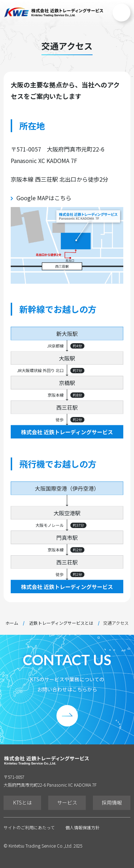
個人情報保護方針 (83, 827)
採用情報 (112, 802)
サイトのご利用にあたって (29, 827)
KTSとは (23, 802)
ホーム (12, 623)
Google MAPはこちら (44, 198)
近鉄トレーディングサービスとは (61, 623)
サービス (67, 802)
